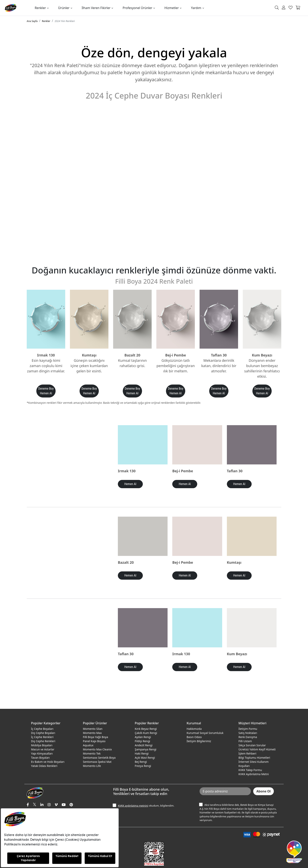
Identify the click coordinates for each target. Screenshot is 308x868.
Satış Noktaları (248, 733)
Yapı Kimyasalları (42, 753)
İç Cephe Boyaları (42, 729)
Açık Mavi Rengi (145, 758)
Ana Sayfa (32, 21)
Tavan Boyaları (40, 758)
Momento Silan (93, 729)
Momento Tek (92, 753)
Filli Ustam (245, 741)
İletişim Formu (248, 729)
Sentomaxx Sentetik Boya (99, 758)
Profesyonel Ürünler (137, 8)
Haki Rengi (142, 753)
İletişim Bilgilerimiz (199, 741)
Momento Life (92, 766)
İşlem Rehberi (247, 753)
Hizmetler (172, 8)
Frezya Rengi (143, 766)
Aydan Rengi (143, 737)
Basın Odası (194, 737)
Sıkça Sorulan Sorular (252, 745)
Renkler (40, 8)
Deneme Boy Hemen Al (46, 391)
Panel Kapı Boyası (94, 741)
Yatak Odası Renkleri (44, 766)
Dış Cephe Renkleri (43, 741)
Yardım (196, 8)
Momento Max (92, 733)
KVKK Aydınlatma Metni (254, 774)
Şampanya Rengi (146, 749)
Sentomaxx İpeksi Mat (97, 762)
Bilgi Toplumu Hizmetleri (254, 758)
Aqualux (88, 745)
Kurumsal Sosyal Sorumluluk (205, 733)
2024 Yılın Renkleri (65, 21)
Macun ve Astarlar (43, 749)
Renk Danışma (248, 737)
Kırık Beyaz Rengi (146, 729)
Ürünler (64, 8)
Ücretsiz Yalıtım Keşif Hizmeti (257, 749)
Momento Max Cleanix (97, 749)
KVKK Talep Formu (250, 770)
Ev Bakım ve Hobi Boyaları (48, 762)
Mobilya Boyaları (42, 745)
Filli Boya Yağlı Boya (95, 737)
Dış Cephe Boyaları (43, 733)
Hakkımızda (194, 729)
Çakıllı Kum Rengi (146, 733)
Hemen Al (130, 484)
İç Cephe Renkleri (42, 737)
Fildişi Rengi (142, 741)
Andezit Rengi (144, 745)
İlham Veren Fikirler (96, 8)
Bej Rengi (141, 762)
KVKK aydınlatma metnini (133, 806)
